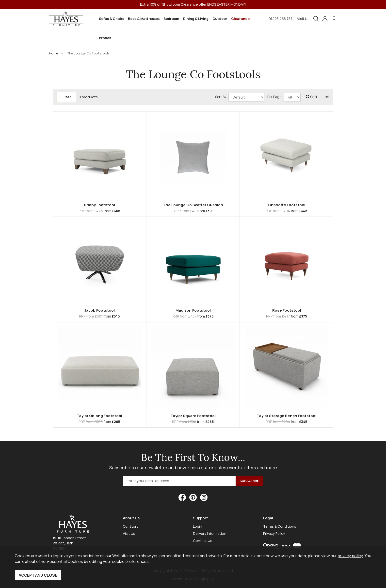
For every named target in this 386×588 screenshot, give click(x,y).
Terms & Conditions (280, 526)
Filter (66, 97)
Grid (311, 97)
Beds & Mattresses (144, 19)
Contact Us (203, 541)
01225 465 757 (281, 19)
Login (198, 526)
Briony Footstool (99, 205)
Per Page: (284, 97)
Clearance (240, 19)
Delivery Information (210, 533)
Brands (105, 38)
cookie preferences (130, 561)
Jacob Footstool (100, 310)
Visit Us (303, 19)
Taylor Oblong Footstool (99, 416)
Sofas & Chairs (112, 19)
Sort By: (240, 97)
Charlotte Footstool (287, 205)
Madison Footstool (193, 310)
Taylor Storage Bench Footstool (287, 416)
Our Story (131, 526)
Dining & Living (196, 19)
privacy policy (350, 556)
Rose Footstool (287, 310)
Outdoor (220, 19)
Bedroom (171, 19)
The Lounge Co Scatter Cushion (193, 205)
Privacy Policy (274, 533)
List (324, 97)
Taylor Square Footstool (193, 416)
